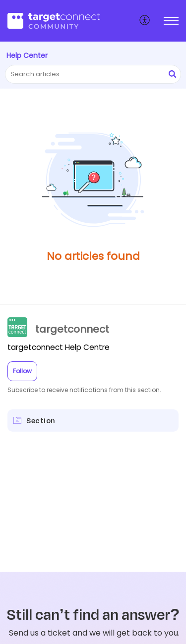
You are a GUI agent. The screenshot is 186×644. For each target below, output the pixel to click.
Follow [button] (22, 371)
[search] (93, 74)
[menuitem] (145, 21)
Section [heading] (41, 421)
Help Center (27, 55)
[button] (145, 21)
